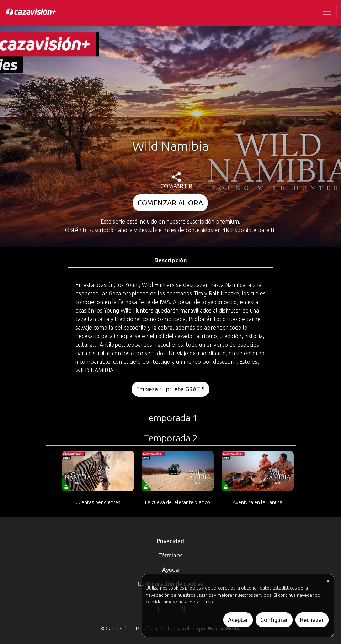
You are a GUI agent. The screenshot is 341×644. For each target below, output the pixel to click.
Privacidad (170, 541)
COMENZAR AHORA (170, 203)
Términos (170, 555)
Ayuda (170, 570)
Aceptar (238, 620)
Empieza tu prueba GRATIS (170, 389)
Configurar (274, 620)
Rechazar (312, 620)
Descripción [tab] (170, 260)
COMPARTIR (176, 181)
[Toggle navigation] (327, 12)
